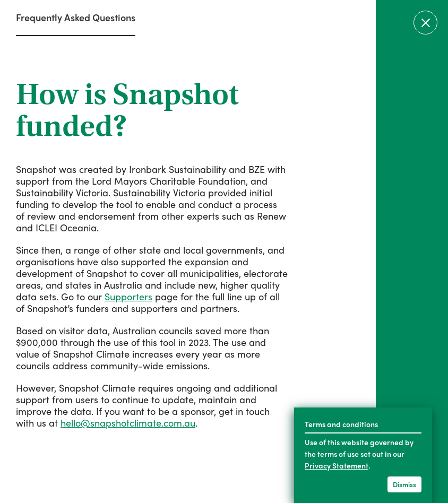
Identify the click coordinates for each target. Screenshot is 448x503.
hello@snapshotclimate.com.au (128, 423)
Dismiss (404, 484)
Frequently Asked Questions (76, 17)
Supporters (128, 296)
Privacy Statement (337, 465)
